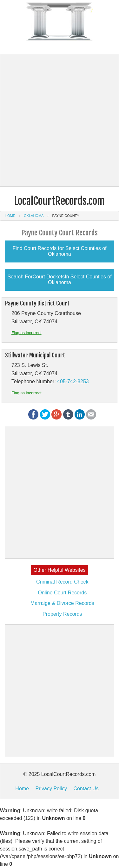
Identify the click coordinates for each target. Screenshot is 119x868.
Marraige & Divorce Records (62, 603)
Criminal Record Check (62, 582)
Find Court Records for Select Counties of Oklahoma (59, 251)
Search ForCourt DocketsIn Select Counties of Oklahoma (59, 280)
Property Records (62, 614)
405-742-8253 (73, 381)
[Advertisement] (60, 120)
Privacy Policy (51, 789)
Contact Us (86, 789)
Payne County (66, 216)
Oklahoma (34, 216)
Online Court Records (62, 593)
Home (10, 216)
